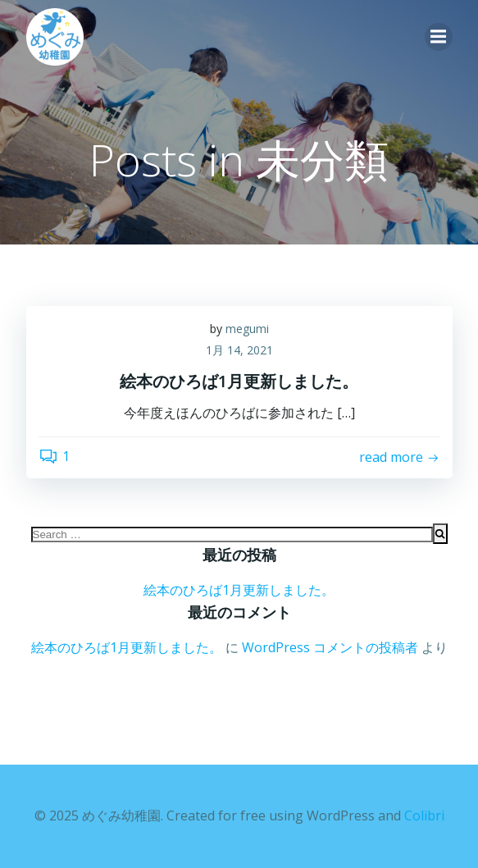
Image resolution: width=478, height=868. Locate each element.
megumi (247, 329)
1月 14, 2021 (239, 350)
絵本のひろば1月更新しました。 (239, 590)
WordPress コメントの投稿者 (330, 647)
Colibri (424, 815)
